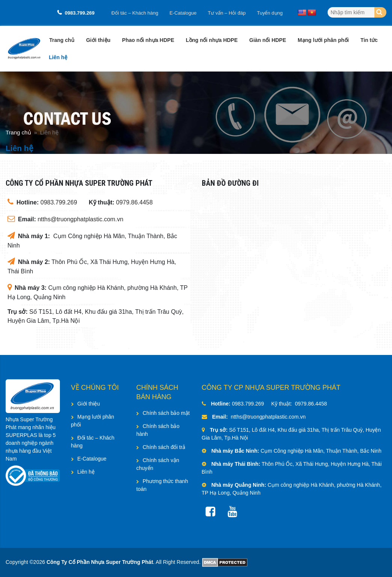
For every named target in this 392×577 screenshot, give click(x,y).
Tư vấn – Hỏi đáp (227, 13)
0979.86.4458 (134, 202)
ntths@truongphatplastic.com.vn (80, 219)
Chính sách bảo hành (158, 430)
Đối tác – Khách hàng (135, 13)
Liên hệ (58, 57)
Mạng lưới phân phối (323, 40)
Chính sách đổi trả (164, 447)
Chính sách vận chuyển (158, 464)
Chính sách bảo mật (166, 413)
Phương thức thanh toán (162, 485)
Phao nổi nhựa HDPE (148, 40)
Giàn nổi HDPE (268, 40)
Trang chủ (62, 40)
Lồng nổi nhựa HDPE (212, 40)
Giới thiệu (98, 40)
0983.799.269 (80, 13)
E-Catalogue (183, 13)
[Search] (380, 12)
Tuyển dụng (270, 13)
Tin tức (369, 40)
